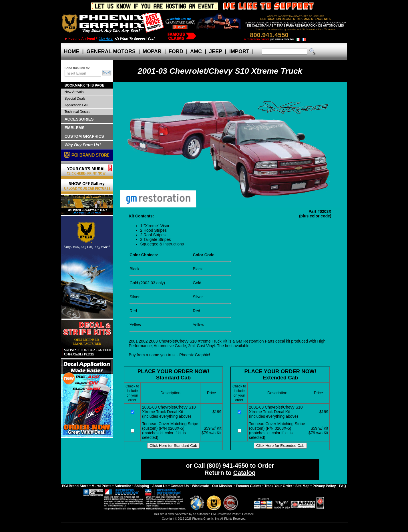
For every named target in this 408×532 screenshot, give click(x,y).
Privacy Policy (324, 486)
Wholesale (200, 486)
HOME (72, 51)
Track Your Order (278, 486)
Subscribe (123, 486)
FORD (176, 51)
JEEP (216, 51)
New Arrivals (74, 92)
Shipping (142, 486)
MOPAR (152, 51)
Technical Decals (77, 112)
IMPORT (239, 51)
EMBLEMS (75, 128)
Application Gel (76, 105)
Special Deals (75, 99)
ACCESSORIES (79, 119)
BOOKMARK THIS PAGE (84, 85)
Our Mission (222, 486)
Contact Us (180, 486)
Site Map (302, 486)
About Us (160, 486)
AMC (196, 51)
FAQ (343, 486)
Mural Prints (101, 486)
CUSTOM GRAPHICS (84, 136)
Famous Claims (249, 486)
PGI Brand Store (75, 486)
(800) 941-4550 (228, 466)
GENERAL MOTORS (111, 51)
